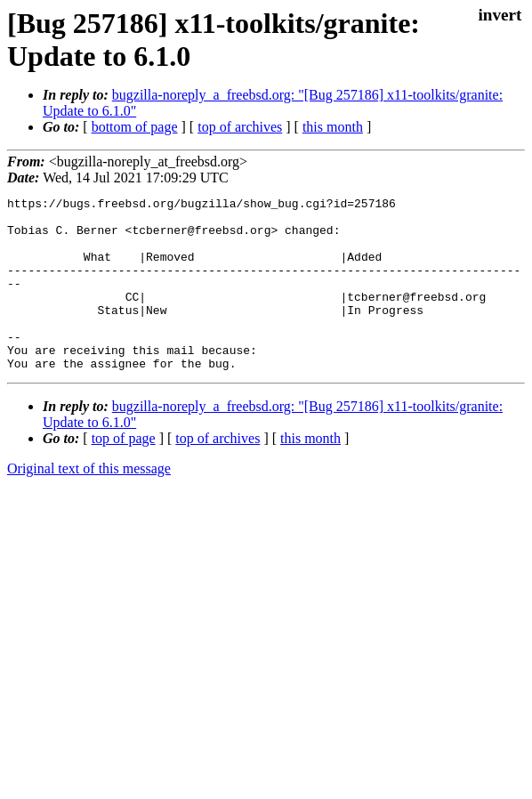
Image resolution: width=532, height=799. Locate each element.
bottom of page (135, 127)
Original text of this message (89, 503)
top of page (124, 473)
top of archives (240, 127)
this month (333, 127)
